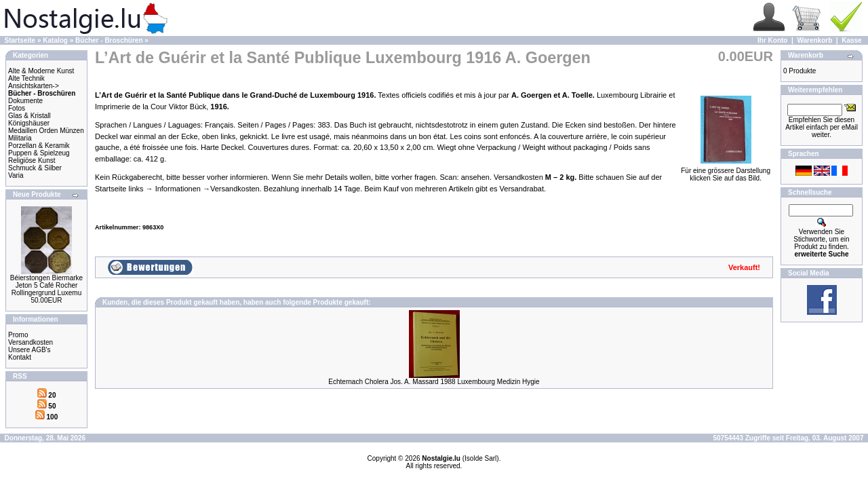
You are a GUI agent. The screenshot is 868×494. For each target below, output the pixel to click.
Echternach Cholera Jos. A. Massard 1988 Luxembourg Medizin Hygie (434, 382)
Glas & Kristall (29, 116)
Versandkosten (31, 342)
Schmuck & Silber (35, 168)
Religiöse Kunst (32, 160)
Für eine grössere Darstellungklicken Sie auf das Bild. (726, 171)
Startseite (20, 40)
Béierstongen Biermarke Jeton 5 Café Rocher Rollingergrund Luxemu (46, 285)
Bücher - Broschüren (109, 40)
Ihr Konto (772, 40)
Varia (16, 175)
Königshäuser (29, 123)
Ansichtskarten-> (34, 86)
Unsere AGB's (29, 350)
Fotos (17, 108)
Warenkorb (814, 40)
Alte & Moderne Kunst (41, 71)
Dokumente (25, 101)
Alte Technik (26, 78)
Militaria (20, 138)
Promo (18, 335)
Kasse (851, 40)
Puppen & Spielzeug (39, 153)
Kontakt (20, 357)
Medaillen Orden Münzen (46, 131)
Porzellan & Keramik (39, 146)
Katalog (55, 40)
